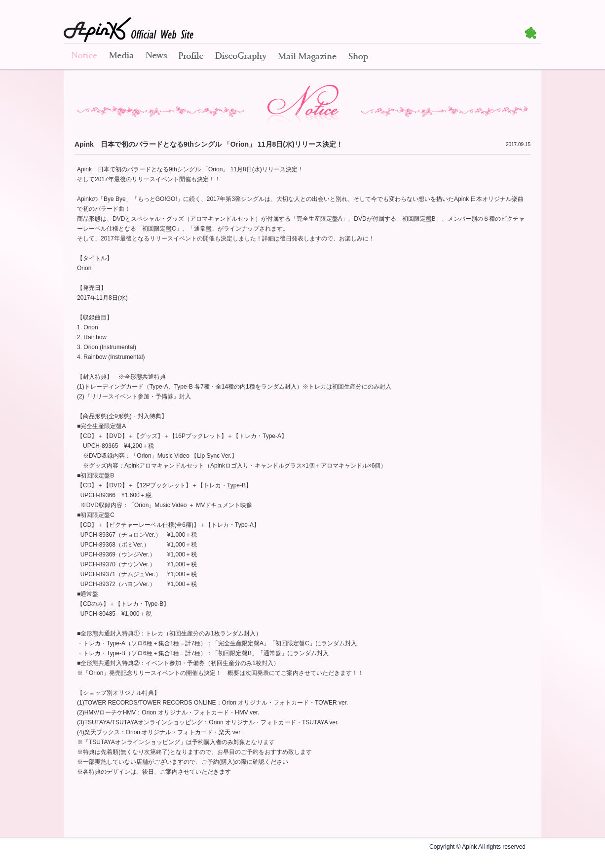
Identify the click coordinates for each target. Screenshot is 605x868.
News (156, 57)
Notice (83, 57)
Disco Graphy (241, 57)
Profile (191, 57)
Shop (358, 57)
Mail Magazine (307, 57)
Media (121, 57)
